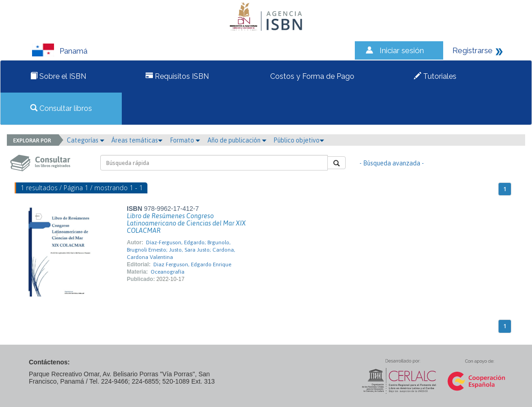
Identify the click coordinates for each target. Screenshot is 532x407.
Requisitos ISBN (177, 76)
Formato (185, 140)
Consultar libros (61, 108)
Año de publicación (237, 140)
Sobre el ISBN (58, 76)
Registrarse (472, 50)
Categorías (86, 140)
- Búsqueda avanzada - (392, 163)
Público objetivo (299, 140)
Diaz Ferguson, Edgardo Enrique (192, 264)
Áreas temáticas (137, 140)
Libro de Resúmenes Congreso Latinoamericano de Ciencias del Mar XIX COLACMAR (186, 223)
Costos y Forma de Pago (311, 76)
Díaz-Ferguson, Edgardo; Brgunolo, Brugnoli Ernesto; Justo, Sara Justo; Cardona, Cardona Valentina (181, 250)
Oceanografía (168, 272)
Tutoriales (435, 76)
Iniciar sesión (402, 50)
